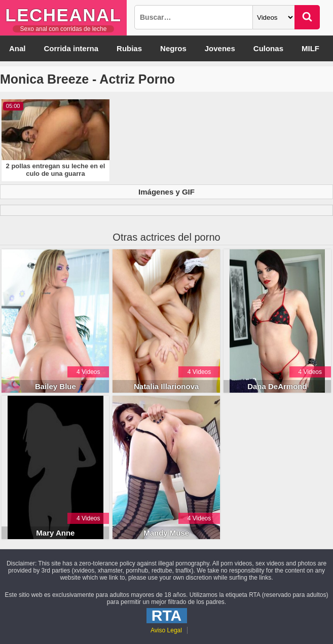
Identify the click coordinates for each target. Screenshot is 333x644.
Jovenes (220, 48)
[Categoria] (274, 17)
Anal (17, 48)
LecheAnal (63, 15)
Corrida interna (71, 48)
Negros (173, 48)
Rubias (129, 48)
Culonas (268, 48)
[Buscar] (307, 17)
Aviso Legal (166, 630)
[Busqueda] (194, 17)
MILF (310, 48)
